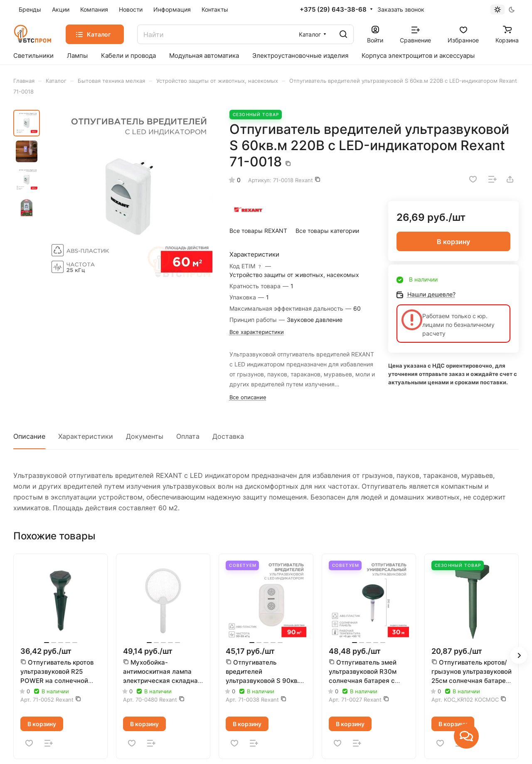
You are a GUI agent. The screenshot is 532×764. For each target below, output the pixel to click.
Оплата (188, 436)
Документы (145, 436)
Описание (29, 436)
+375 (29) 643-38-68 (333, 10)
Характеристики (86, 436)
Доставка (228, 436)
